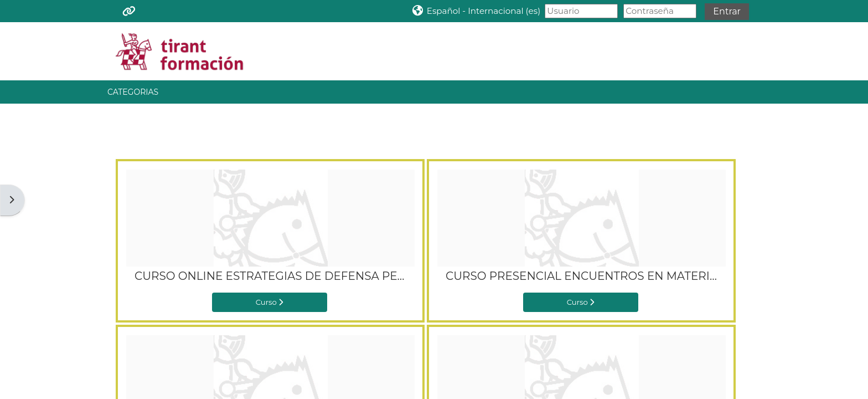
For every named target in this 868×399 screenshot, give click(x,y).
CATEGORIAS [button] (133, 92)
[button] (476, 11)
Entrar (727, 11)
